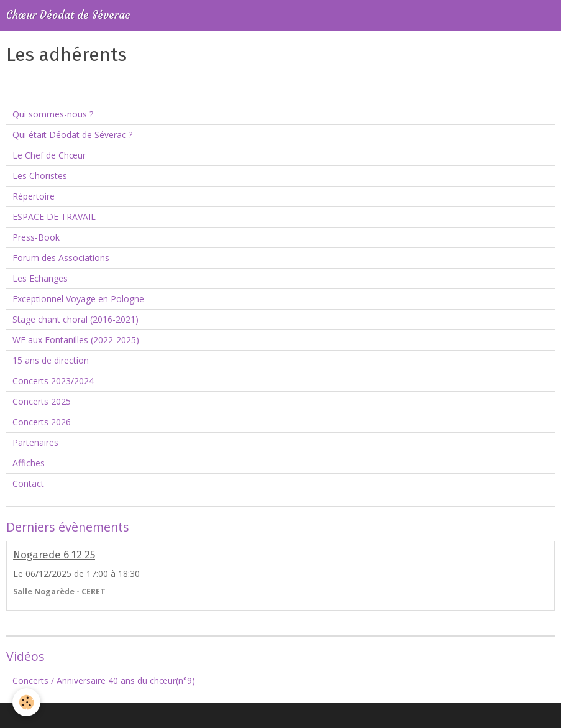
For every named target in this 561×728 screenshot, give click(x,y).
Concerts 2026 (42, 422)
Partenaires (35, 442)
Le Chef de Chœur (49, 155)
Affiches (29, 463)
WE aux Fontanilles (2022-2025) (76, 340)
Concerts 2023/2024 (53, 381)
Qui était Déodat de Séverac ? (72, 135)
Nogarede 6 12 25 (54, 555)
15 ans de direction (51, 360)
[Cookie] (26, 702)
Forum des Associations (61, 258)
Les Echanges (40, 278)
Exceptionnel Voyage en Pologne (78, 299)
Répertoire (34, 196)
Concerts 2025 (42, 401)
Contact (28, 483)
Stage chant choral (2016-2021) (75, 319)
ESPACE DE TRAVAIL (54, 217)
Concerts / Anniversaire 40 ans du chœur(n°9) (104, 680)
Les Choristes (40, 176)
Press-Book (36, 237)
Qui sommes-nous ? (53, 114)
